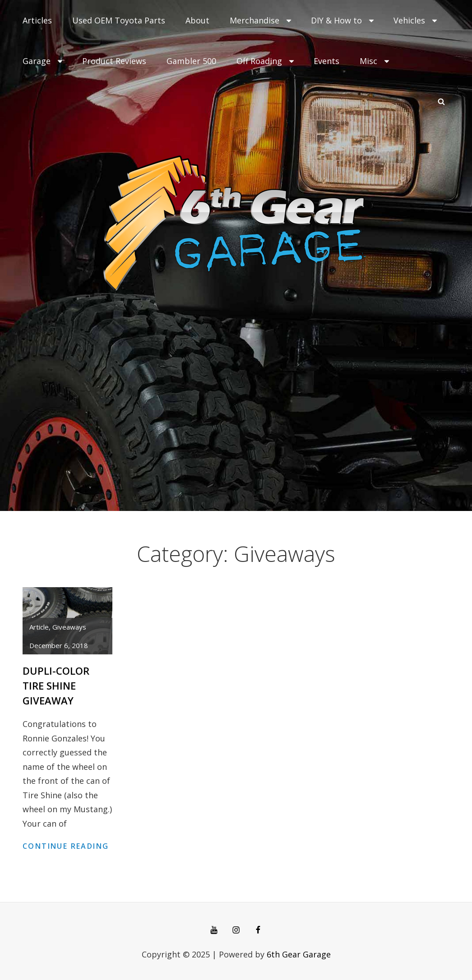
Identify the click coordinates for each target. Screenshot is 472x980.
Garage (43, 61)
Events (326, 61)
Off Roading (266, 61)
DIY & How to (343, 20)
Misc (375, 61)
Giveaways (69, 627)
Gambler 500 (191, 61)
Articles (37, 20)
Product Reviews (114, 61)
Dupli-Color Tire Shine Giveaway (56, 686)
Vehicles (416, 20)
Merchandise (261, 20)
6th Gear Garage (299, 954)
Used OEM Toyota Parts (119, 20)
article (39, 627)
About (197, 20)
